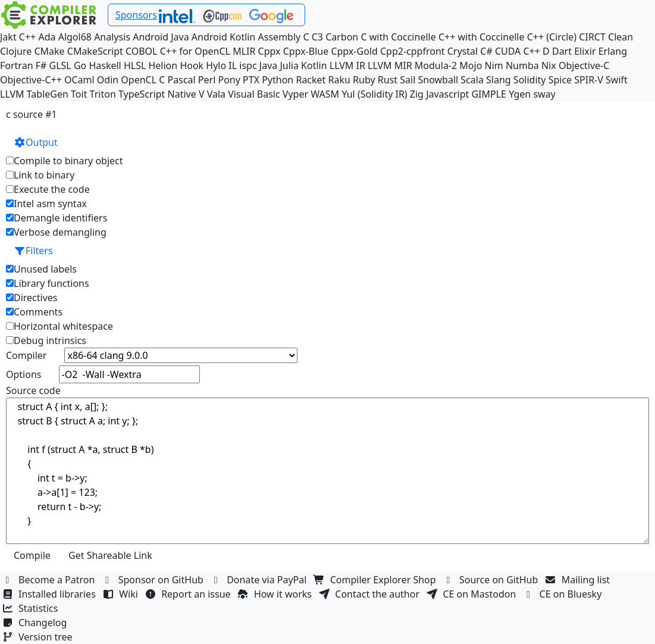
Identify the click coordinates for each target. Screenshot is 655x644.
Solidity (530, 80)
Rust (388, 80)
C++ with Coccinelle (482, 37)
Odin (108, 80)
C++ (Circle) (552, 37)
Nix (549, 65)
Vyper (295, 94)
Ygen (520, 94)
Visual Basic (254, 94)
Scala (472, 80)
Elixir (585, 51)
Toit (79, 94)
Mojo (471, 65)
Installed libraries (50, 594)
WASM (325, 94)
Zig (417, 94)
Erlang (613, 51)
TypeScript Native (157, 94)
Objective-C (584, 65)
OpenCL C (143, 80)
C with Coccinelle (398, 37)
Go (80, 65)
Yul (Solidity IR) (374, 94)
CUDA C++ (518, 51)
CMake (49, 51)
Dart (562, 51)
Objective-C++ (31, 80)
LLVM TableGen (34, 94)
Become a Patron (50, 580)
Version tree (39, 637)
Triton (103, 94)
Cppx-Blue (306, 51)
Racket (311, 80)
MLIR (244, 51)
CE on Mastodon (472, 594)
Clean (620, 37)
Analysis (112, 37)
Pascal (182, 80)
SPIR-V (589, 80)
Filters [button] (33, 251)
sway (544, 94)
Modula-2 (436, 65)
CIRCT (592, 37)
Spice (560, 80)
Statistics (32, 608)
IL (233, 65)
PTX (251, 80)
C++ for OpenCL (195, 51)
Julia (289, 65)
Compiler (26, 355)
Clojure (16, 51)
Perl (207, 80)
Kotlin (314, 65)
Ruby (364, 80)
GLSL (60, 65)
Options (23, 374)
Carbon (342, 37)
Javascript (447, 94)
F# (41, 65)
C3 (317, 37)
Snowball (438, 80)
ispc (248, 65)
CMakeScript (95, 51)
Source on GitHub (492, 580)
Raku (339, 80)
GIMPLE (489, 94)
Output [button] (36, 142)
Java (268, 65)
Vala (216, 94)
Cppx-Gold (354, 51)
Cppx (269, 51)
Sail (408, 80)
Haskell (105, 65)
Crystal (463, 51)
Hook (192, 65)
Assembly (280, 37)
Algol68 (75, 37)
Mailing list (579, 580)
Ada (47, 37)
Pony (229, 80)
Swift (617, 80)
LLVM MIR (390, 65)
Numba (522, 65)
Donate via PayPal (260, 580)
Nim (494, 65)
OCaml (79, 80)
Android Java (161, 37)
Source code (33, 390)
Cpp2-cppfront (413, 51)
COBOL (142, 51)
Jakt (8, 37)
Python (278, 80)
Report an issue (189, 594)
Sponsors (136, 15)
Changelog (36, 623)
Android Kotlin (224, 37)
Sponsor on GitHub (154, 580)
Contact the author (370, 594)
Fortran (17, 65)
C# (486, 51)
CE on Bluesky (564, 594)
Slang (499, 80)
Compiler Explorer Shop (376, 580)
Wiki (122, 594)
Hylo (216, 65)
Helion (163, 65)
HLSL (135, 65)
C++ (27, 37)
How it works (276, 594)
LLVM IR (347, 65)
